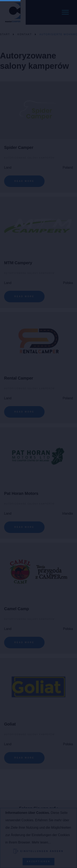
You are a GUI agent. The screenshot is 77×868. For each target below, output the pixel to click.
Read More (24, 181)
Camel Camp (17, 609)
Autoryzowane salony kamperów (29, 158)
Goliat (10, 724)
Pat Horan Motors (21, 493)
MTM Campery (18, 263)
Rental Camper (19, 378)
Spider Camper (19, 147)
